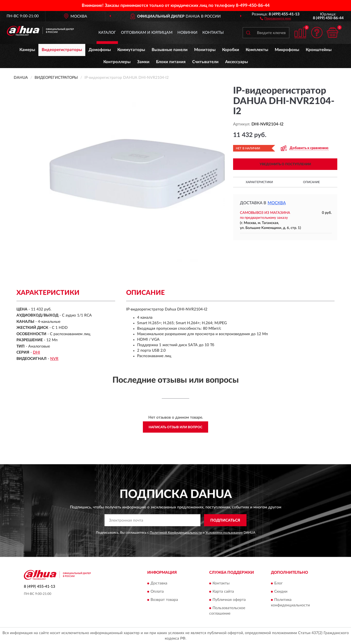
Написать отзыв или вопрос (175, 427)
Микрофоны (287, 50)
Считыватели (205, 62)
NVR (54, 359)
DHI (36, 352)
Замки (143, 62)
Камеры (27, 50)
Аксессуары (237, 62)
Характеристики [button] (259, 182)
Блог (278, 583)
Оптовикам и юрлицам (147, 33)
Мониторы (205, 50)
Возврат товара (164, 600)
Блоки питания (171, 62)
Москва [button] (277, 203)
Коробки (231, 50)
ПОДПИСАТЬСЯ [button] (225, 520)
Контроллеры (117, 62)
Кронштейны (319, 50)
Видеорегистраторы (62, 50)
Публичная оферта (229, 600)
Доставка (159, 583)
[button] (275, 18)
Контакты (213, 33)
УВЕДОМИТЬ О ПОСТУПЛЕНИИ (285, 164)
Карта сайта (223, 592)
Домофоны (100, 50)
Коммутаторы (131, 50)
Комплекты (257, 50)
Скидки (281, 592)
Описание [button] (311, 182)
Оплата (157, 592)
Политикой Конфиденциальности (176, 533)
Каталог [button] (107, 33)
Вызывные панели (170, 50)
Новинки (187, 33)
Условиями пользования (224, 533)
